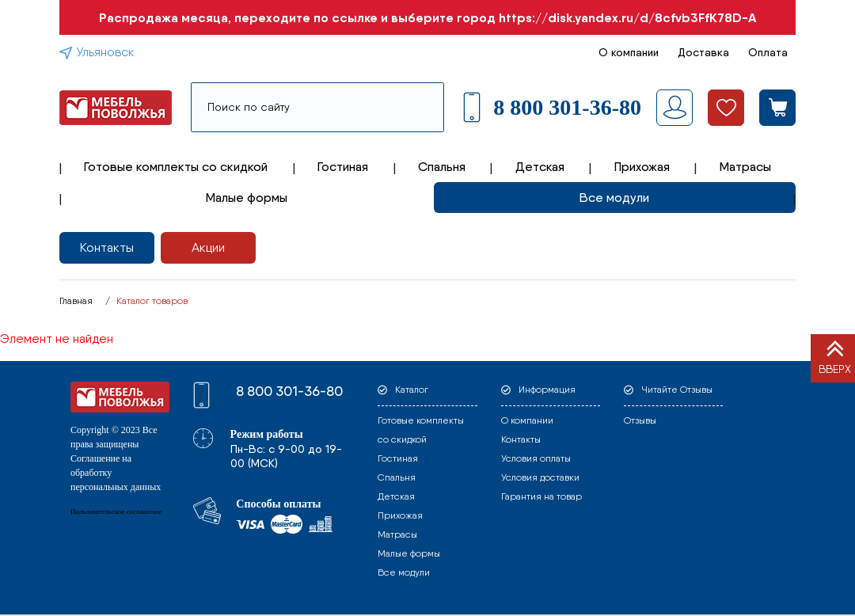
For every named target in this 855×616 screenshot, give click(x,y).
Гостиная (343, 167)
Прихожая (642, 167)
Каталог (412, 390)
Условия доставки (540, 477)
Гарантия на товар (541, 496)
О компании (629, 52)
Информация (547, 390)
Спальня (442, 167)
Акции (208, 247)
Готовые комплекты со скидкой (176, 167)
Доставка (703, 52)
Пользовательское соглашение (116, 511)
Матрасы (745, 167)
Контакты (107, 247)
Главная (76, 301)
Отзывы (640, 420)
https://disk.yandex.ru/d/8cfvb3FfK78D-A (627, 17)
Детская (540, 167)
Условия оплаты (536, 458)
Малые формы (247, 198)
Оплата (768, 52)
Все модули (614, 198)
